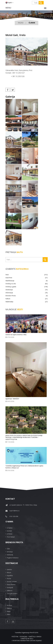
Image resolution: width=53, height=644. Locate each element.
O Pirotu (10, 534)
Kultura (27, 299)
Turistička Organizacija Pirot (24, 633)
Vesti (27, 275)
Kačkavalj (10, 555)
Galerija (9, 608)
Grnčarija (10, 552)
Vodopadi (10, 588)
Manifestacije (27, 281)
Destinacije (27, 290)
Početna (15, 637)
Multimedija (27, 302)
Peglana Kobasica (13, 558)
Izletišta (9, 570)
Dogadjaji (23, 637)
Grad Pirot (27, 278)
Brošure (9, 605)
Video (9, 614)
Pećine (9, 579)
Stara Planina (11, 585)
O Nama (10, 528)
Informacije (27, 293)
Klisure (9, 573)
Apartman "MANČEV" (12, 399)
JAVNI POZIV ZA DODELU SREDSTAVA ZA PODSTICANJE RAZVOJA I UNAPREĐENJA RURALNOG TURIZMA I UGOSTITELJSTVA (24, 437)
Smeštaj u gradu (27, 287)
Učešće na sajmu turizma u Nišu (16, 335)
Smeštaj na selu (27, 284)
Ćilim (8, 549)
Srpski (9, 3)
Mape (9, 611)
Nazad (21, 23)
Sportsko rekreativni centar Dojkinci (27, 641)
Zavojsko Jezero (12, 594)
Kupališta (10, 576)
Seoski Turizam (12, 582)
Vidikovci (10, 591)
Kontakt (9, 531)
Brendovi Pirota (27, 296)
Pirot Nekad (11, 537)
